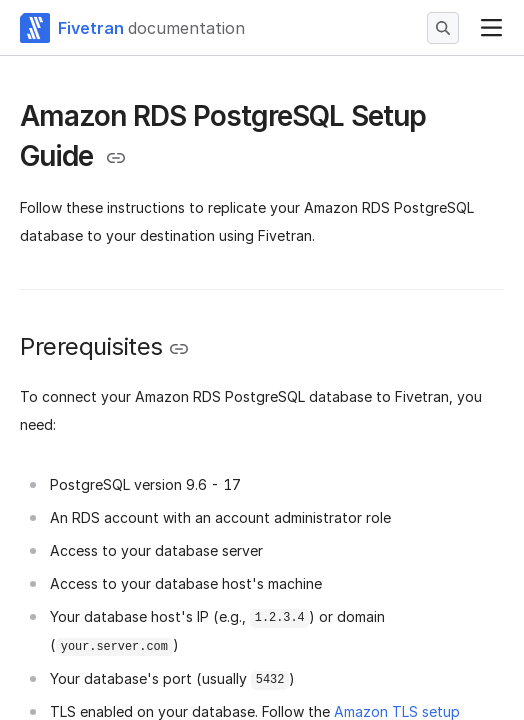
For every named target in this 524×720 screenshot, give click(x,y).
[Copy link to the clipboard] (116, 158)
